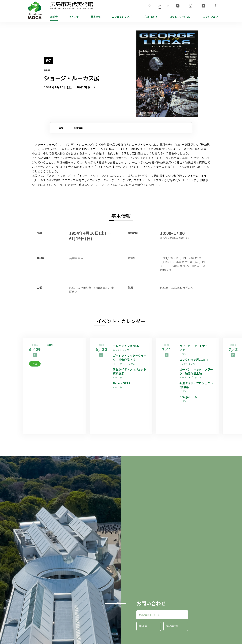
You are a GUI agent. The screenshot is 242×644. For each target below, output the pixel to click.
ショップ (122, 17)
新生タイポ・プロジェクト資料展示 (130, 371)
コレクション (210, 17)
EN (168, 6)
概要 (61, 128)
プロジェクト (151, 17)
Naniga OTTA (122, 383)
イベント (74, 17)
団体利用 (143, 626)
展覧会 (54, 17)
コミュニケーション (180, 17)
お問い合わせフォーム (149, 615)
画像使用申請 (172, 626)
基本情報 (96, 17)
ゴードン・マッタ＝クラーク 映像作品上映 (130, 358)
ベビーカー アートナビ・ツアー (195, 348)
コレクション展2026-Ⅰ (128, 346)
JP (160, 6)
